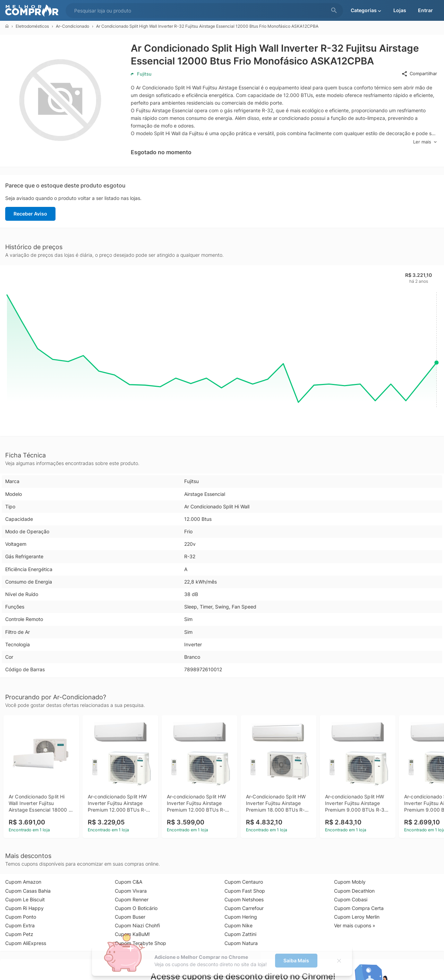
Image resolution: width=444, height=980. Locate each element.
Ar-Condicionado (72, 26)
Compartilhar (419, 74)
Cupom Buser (130, 917)
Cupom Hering (241, 917)
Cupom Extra (20, 925)
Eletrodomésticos (32, 26)
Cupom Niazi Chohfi (137, 925)
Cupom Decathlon (354, 891)
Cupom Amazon (23, 882)
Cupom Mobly (350, 882)
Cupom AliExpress (26, 943)
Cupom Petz (19, 934)
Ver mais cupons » (355, 925)
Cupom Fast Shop (245, 891)
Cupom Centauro (244, 882)
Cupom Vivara (131, 891)
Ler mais (425, 142)
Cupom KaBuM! (132, 934)
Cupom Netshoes (244, 899)
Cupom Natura (241, 943)
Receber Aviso (30, 214)
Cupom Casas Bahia (28, 891)
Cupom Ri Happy (24, 908)
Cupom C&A (129, 882)
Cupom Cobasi (351, 899)
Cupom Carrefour (244, 908)
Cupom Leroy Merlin (357, 917)
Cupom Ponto (21, 917)
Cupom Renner (132, 899)
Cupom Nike (238, 925)
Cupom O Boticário (136, 908)
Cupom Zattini (240, 934)
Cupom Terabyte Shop (140, 943)
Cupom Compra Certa (359, 908)
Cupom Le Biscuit (25, 899)
